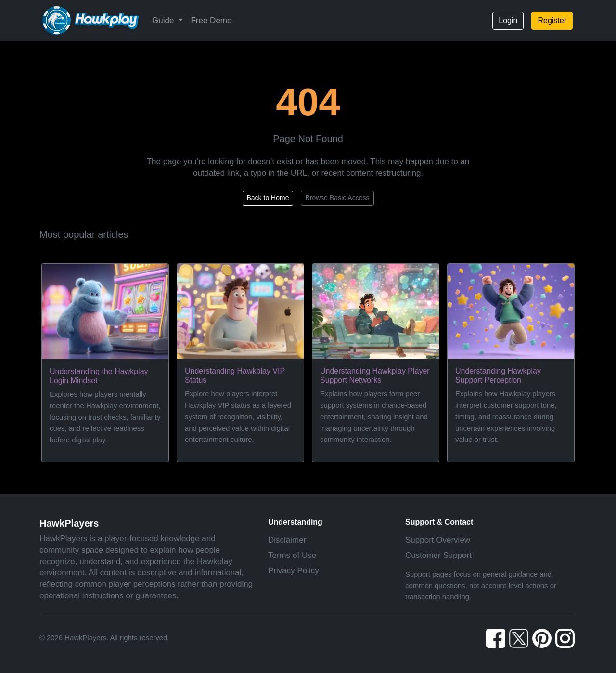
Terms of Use (292, 555)
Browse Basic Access (337, 198)
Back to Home (268, 198)
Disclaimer (287, 540)
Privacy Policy (294, 571)
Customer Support (438, 555)
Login (508, 20)
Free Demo (211, 20)
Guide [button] (164, 20)
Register (552, 20)
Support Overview (438, 540)
